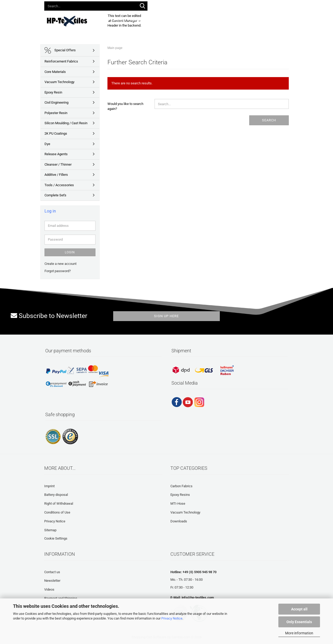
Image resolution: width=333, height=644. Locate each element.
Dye (47, 144)
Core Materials (55, 72)
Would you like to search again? (125, 106)
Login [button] (213, 5)
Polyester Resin (56, 113)
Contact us (52, 572)
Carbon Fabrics (181, 486)
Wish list (233, 5)
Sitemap (50, 530)
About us (254, 20)
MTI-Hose (178, 504)
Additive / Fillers (56, 175)
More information (299, 633)
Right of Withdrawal (59, 504)
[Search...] (143, 6)
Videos (49, 589)
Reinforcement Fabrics (61, 61)
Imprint (49, 486)
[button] (196, 5)
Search (269, 120)
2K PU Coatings (56, 133)
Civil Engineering (56, 102)
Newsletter (52, 581)
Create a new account (60, 264)
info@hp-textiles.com (198, 598)
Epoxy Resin (53, 92)
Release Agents (56, 154)
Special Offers (60, 50)
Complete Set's (55, 195)
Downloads (175, 20)
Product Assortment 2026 (137, 20)
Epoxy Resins (180, 495)
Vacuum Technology (59, 82)
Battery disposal (56, 495)
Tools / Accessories (59, 185)
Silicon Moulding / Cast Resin (66, 123)
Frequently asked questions (216, 20)
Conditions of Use (57, 512)
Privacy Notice (172, 618)
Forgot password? (58, 271)
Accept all (299, 609)
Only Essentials (299, 622)
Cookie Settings (56, 538)
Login (70, 252)
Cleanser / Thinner (58, 164)
